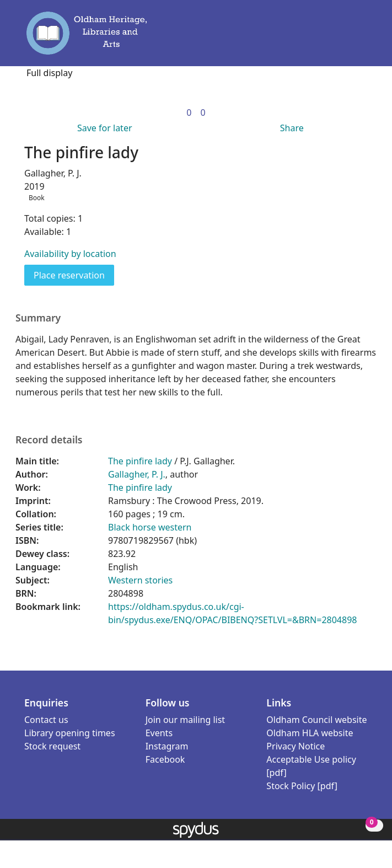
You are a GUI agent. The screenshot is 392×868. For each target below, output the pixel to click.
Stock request (52, 746)
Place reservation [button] (74, 275)
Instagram (167, 746)
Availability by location (70, 254)
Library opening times (70, 733)
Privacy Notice (296, 746)
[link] (189, 112)
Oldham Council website (316, 720)
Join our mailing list (185, 720)
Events (159, 733)
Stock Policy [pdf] (302, 786)
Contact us (46, 720)
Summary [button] (38, 318)
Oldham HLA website (310, 733)
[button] (348, 38)
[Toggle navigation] (363, 38)
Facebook (165, 759)
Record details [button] (49, 440)
